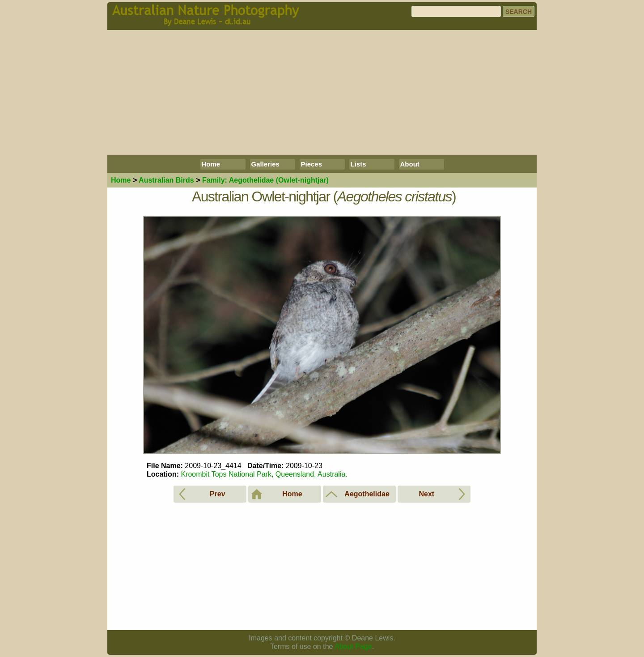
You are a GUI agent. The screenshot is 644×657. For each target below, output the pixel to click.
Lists (358, 164)
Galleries (265, 164)
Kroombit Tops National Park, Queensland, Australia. (264, 474)
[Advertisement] (322, 93)
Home (211, 164)
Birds (166, 180)
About (410, 164)
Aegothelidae (265, 180)
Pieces (312, 164)
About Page (353, 646)
